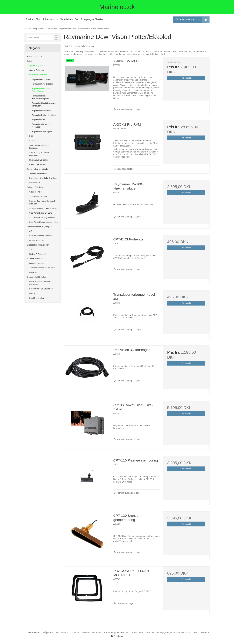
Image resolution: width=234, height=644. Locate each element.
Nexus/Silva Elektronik (39, 160)
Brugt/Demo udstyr (37, 298)
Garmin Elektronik (37, 70)
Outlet (29, 61)
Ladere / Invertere (37, 263)
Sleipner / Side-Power (36, 187)
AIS (31, 231)
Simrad (32, 141)
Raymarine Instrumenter (42, 111)
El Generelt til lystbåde (36, 259)
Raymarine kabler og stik (42, 132)
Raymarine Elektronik (38, 75)
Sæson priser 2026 (34, 57)
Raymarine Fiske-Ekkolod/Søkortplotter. (41, 97)
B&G (31, 136)
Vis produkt (186, 78)
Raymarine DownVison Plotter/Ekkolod (41, 90)
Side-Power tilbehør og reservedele (44, 222)
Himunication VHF (37, 240)
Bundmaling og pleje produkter (42, 289)
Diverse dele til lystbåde (36, 277)
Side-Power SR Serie (38, 197)
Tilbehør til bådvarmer (38, 174)
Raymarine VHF (38, 120)
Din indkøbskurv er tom (193, 20)
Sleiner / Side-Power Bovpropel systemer (42, 202)
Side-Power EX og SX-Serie (41, 213)
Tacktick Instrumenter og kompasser (39, 147)
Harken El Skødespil (38, 254)
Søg (56, 37)
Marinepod (34, 293)
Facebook (117, 636)
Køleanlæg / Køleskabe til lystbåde (44, 178)
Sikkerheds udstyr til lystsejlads (39, 227)
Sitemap (205, 632)
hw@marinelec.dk (120, 632)
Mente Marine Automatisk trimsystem (40, 283)
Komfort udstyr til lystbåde (37, 169)
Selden (32, 250)
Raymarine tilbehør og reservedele (41, 126)
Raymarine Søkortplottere (42, 84)
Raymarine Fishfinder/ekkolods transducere (44, 105)
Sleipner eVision (36, 192)
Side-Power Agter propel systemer (43, 208)
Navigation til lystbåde (36, 66)
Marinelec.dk (117, 7)
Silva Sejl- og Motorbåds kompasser (39, 154)
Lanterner (33, 272)
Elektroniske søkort (37, 164)
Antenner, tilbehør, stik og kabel (42, 268)
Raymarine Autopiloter (41, 79)
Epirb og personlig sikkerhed (41, 236)
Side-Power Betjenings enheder (42, 218)
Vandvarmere (35, 183)
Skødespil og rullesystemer (38, 245)
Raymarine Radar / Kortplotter (44, 115)
